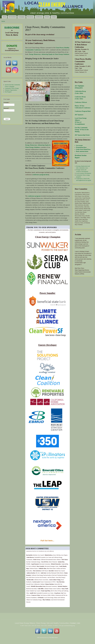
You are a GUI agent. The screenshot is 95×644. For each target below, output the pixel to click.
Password (6, 108)
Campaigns (21, 17)
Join (79, 623)
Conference (39, 17)
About (4, 17)
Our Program (8, 92)
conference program (34, 196)
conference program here (41, 175)
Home (3, 21)
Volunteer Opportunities (11, 90)
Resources (30, 17)
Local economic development (84, 173)
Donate (47, 17)
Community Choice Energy (12, 88)
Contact (54, 17)
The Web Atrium (53, 638)
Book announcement (82, 151)
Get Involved (12, 17)
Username (7, 102)
